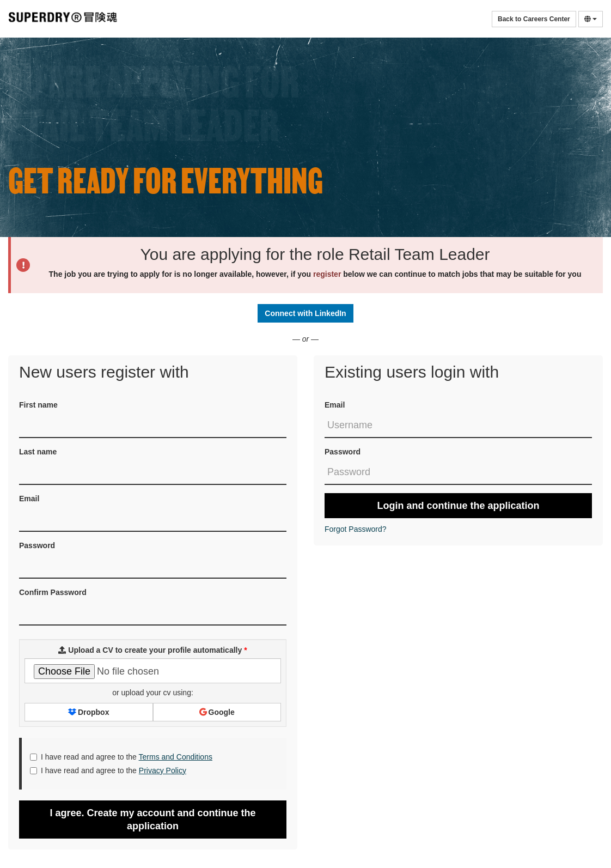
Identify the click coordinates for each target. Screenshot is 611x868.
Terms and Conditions (176, 757)
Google (217, 712)
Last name (38, 452)
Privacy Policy (163, 770)
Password (343, 452)
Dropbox (88, 712)
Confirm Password (53, 592)
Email (335, 405)
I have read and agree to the (121, 757)
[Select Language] (591, 19)
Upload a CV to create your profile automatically (152, 650)
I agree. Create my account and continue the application (152, 820)
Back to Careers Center (534, 19)
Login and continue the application (459, 506)
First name (38, 405)
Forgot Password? (356, 529)
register (327, 274)
